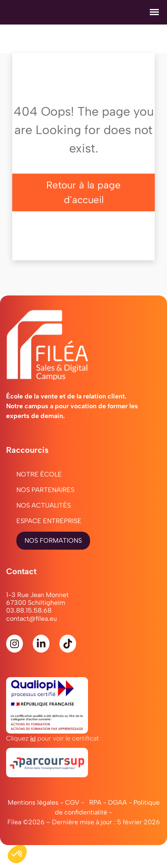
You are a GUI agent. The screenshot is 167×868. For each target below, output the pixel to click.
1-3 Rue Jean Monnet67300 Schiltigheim (37, 599)
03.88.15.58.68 (29, 610)
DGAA (117, 802)
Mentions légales (33, 802)
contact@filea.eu (32, 619)
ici (33, 738)
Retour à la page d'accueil (83, 192)
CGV (72, 802)
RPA (95, 802)
